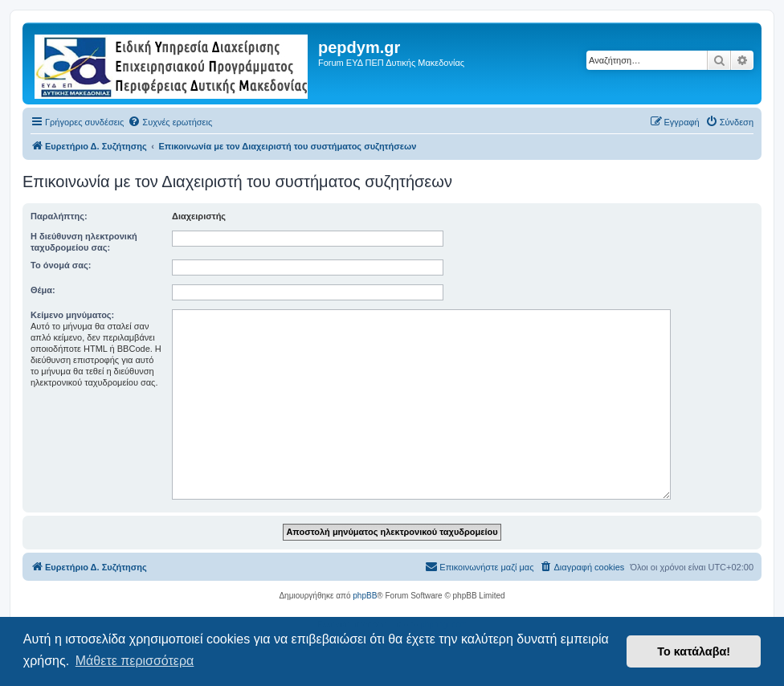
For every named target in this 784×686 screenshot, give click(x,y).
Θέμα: (43, 290)
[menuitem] (170, 122)
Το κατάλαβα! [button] (694, 651)
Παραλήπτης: (59, 216)
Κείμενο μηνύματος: (72, 315)
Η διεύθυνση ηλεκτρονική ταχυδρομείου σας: (84, 242)
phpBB (365, 596)
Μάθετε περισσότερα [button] (135, 661)
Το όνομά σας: (61, 265)
